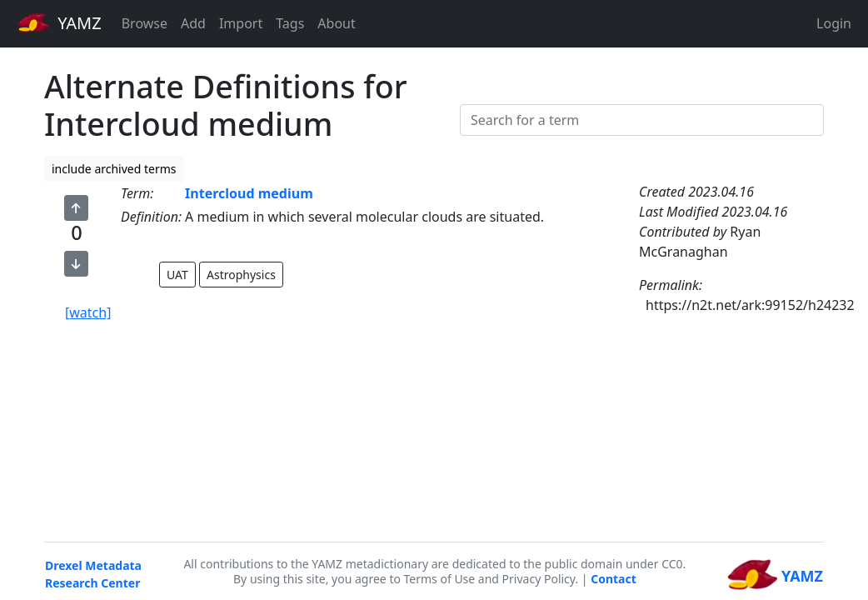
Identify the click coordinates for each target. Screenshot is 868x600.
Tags (290, 23)
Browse (145, 23)
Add (193, 23)
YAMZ (60, 22)
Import (241, 23)
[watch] (88, 312)
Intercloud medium (249, 193)
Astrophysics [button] (241, 275)
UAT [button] (177, 275)
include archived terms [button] (114, 169)
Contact (614, 579)
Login (834, 23)
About (336, 23)
